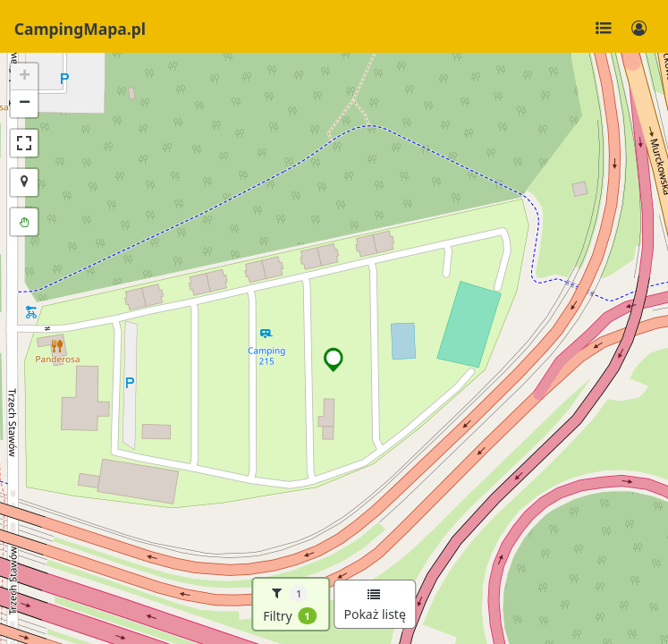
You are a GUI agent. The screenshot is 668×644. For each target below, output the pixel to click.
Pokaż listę (374, 606)
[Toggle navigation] (604, 29)
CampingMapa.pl (80, 29)
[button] (334, 360)
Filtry (290, 605)
